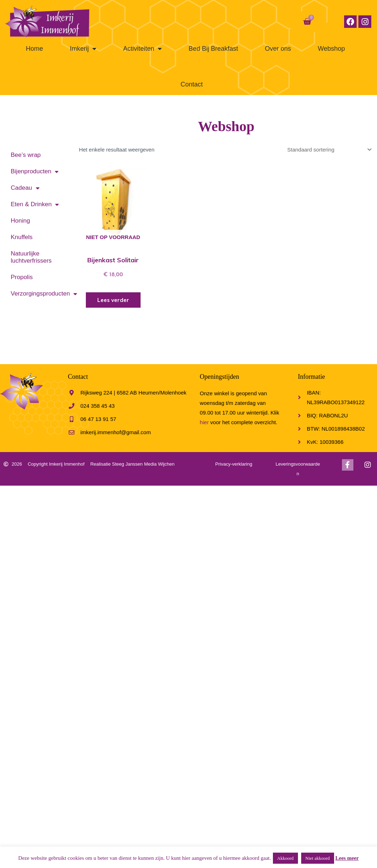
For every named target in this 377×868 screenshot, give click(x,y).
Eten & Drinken (35, 205)
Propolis (22, 277)
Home (34, 49)
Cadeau (25, 188)
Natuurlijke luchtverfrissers (31, 257)
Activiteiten (142, 49)
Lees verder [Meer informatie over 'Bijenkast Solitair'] (113, 300)
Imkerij (83, 49)
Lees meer (347, 858)
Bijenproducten (35, 172)
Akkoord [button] (285, 858)
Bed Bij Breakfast (213, 49)
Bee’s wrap (26, 155)
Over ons (278, 49)
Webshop (331, 49)
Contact (192, 84)
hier (204, 422)
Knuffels (22, 237)
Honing (20, 221)
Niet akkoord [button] (318, 858)
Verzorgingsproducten (41, 294)
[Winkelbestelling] (328, 149)
